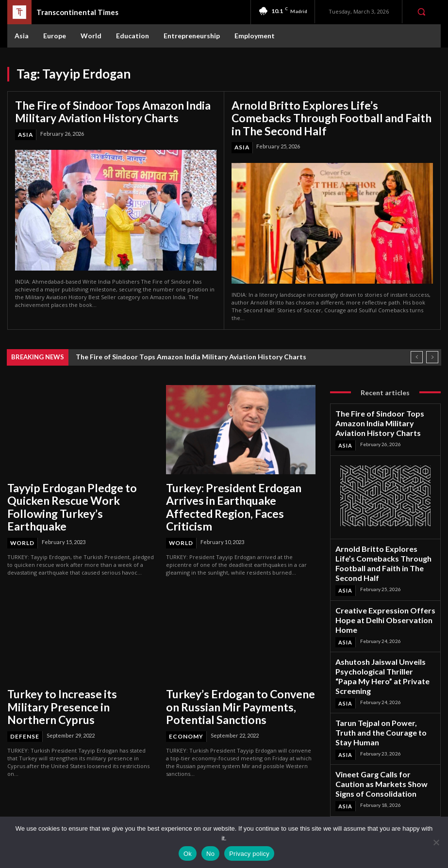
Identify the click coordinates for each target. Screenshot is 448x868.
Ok (188, 854)
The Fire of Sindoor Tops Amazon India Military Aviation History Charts (100, 110)
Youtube (379, 814)
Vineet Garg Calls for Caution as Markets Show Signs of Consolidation (378, 698)
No (210, 854)
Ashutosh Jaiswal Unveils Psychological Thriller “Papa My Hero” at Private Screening (378, 617)
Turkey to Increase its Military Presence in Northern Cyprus (67, 670)
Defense (23, 690)
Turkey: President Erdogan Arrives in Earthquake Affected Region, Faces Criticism (238, 491)
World (22, 516)
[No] (436, 842)
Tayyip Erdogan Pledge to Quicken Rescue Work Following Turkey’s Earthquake (75, 491)
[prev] (417, 352)
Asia (25, 131)
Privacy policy (249, 854)
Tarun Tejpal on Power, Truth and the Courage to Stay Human (385, 658)
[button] (421, 12)
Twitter (377, 802)
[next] (432, 352)
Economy (185, 700)
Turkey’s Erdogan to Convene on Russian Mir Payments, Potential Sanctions (231, 675)
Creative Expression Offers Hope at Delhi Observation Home (383, 577)
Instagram (381, 789)
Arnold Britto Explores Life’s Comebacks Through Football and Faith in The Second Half (323, 115)
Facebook (380, 776)
